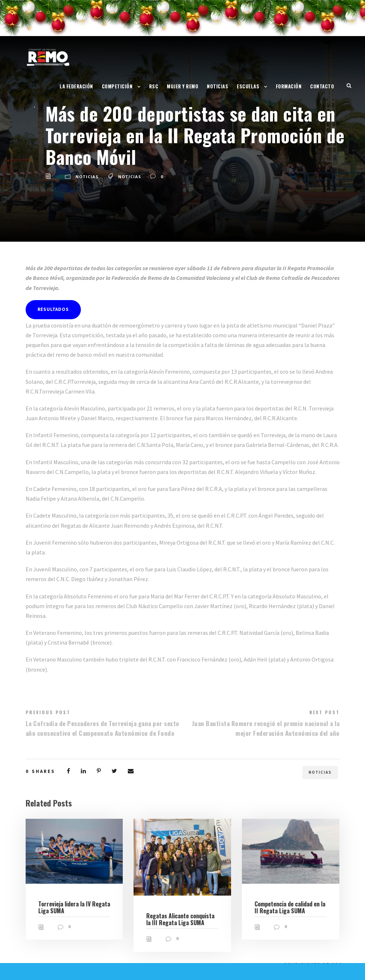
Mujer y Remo (182, 86)
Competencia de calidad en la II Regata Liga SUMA (290, 907)
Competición (117, 86)
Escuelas (248, 86)
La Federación (76, 86)
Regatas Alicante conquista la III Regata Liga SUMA (180, 919)
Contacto (322, 86)
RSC (154, 86)
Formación (289, 86)
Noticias (218, 86)
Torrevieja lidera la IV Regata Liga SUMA (74, 907)
